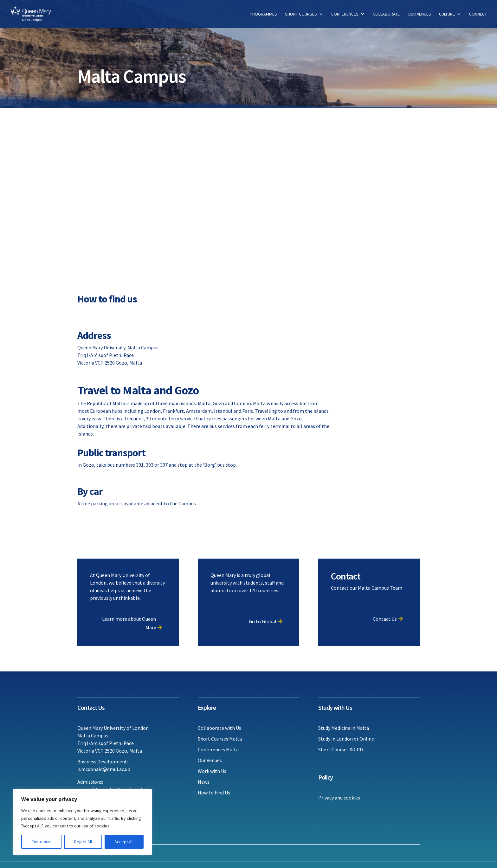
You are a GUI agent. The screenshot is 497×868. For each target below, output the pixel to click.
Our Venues (419, 15)
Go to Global (263, 621)
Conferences (345, 15)
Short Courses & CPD (341, 749)
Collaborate (386, 15)
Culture (447, 15)
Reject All (83, 842)
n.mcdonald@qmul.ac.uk (104, 769)
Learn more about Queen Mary (129, 623)
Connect (478, 15)
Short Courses (301, 15)
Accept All (124, 842)
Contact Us (385, 619)
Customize (42, 842)
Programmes (263, 15)
